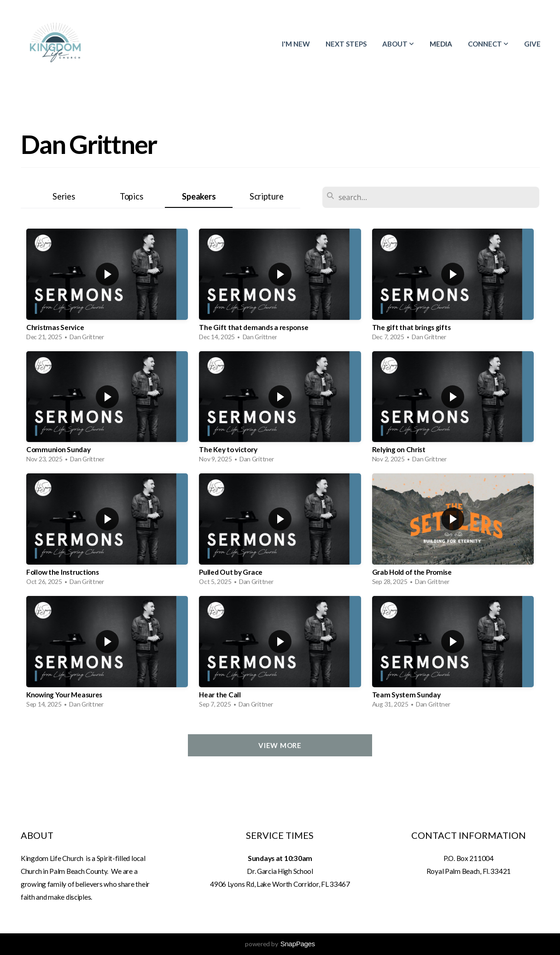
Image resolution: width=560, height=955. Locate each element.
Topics (131, 196)
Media (441, 44)
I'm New (296, 44)
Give (532, 44)
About (398, 44)
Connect (488, 44)
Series (64, 196)
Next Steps (346, 44)
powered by (280, 944)
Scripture (266, 196)
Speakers (199, 196)
